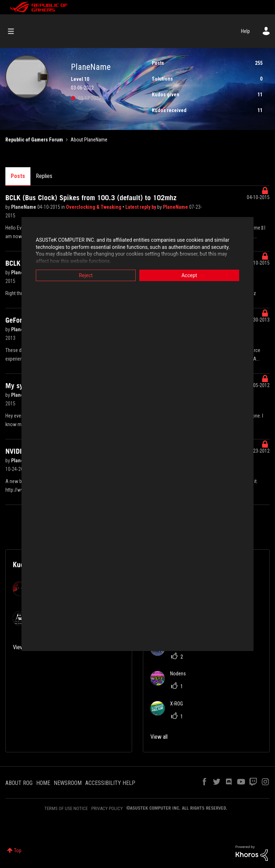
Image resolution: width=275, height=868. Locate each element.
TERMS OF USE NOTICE (66, 808)
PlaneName (24, 207)
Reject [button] (86, 275)
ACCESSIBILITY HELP (110, 783)
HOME (43, 783)
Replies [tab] (44, 176)
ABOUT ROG (19, 783)
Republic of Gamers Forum (34, 140)
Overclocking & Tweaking (94, 207)
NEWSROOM (68, 783)
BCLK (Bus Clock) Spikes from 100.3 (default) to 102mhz (91, 198)
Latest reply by (141, 207)
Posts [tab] (18, 176)
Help (245, 31)
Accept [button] (189, 275)
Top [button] (18, 850)
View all (159, 737)
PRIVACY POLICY (107, 808)
